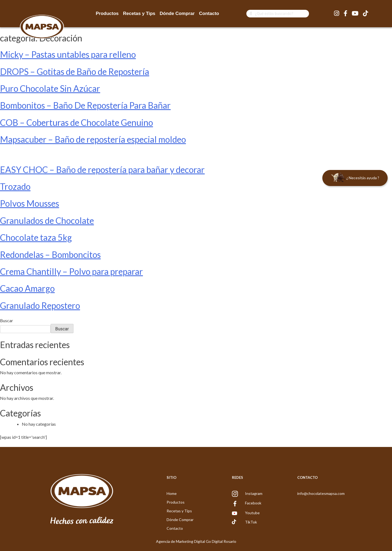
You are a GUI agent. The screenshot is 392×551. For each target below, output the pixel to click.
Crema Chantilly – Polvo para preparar (71, 271)
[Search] (282, 14)
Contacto (209, 13)
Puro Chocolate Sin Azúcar (50, 88)
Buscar (7, 320)
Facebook (253, 503)
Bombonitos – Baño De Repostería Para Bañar (85, 105)
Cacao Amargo (27, 288)
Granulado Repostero (40, 305)
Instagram (254, 493)
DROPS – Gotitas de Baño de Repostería (75, 71)
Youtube (252, 513)
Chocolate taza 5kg (36, 237)
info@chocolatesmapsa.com (321, 493)
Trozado (15, 186)
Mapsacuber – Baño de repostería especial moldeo (93, 139)
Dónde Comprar (177, 13)
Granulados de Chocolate (47, 220)
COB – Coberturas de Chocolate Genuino (76, 122)
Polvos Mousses (30, 203)
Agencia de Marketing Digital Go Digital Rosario (196, 541)
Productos (107, 13)
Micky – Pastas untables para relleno (68, 54)
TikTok (251, 522)
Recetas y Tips (139, 13)
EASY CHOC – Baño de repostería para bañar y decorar (102, 170)
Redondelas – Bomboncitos (50, 255)
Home (172, 493)
